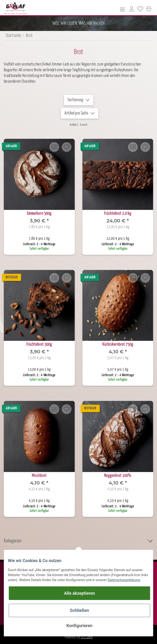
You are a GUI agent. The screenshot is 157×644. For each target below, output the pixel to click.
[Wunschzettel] (140, 10)
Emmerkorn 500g (39, 213)
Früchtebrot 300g (39, 344)
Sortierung (75, 100)
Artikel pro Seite (76, 113)
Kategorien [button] (13, 541)
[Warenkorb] (149, 9)
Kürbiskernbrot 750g (118, 344)
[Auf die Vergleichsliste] (54, 147)
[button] (132, 10)
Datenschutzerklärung (124, 580)
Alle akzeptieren (80, 593)
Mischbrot (39, 476)
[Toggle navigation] (122, 9)
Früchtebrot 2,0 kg (118, 213)
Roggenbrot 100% (118, 476)
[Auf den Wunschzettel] (67, 147)
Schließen (79, 610)
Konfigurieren (79, 626)
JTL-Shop (87, 637)
